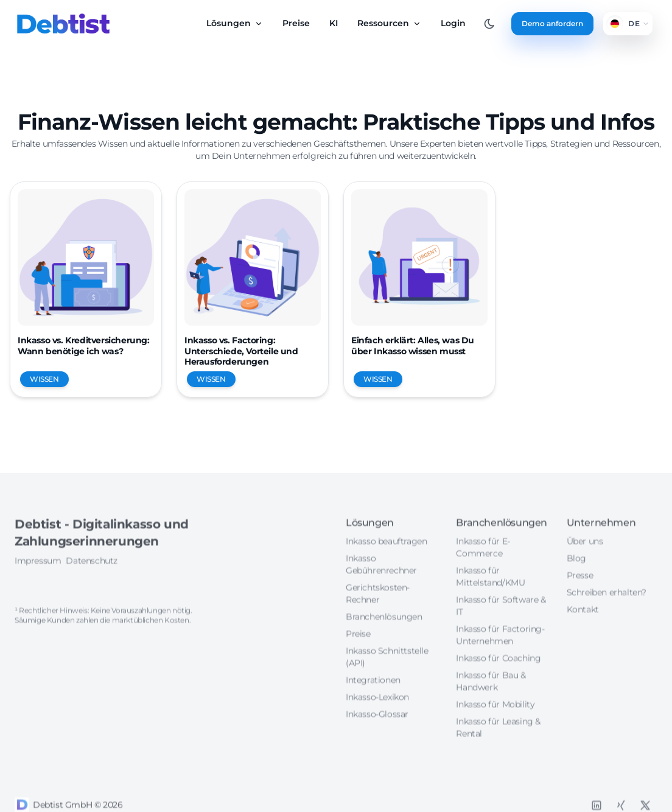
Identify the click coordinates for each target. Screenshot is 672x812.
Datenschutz (92, 603)
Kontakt (583, 652)
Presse (580, 618)
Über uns (585, 584)
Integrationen (373, 723)
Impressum (38, 603)
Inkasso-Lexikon (377, 740)
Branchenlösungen (384, 659)
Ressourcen (389, 23)
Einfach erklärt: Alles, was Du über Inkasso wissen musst (413, 346)
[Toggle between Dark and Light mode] (489, 24)
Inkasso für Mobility (495, 747)
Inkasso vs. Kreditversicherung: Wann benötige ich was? (84, 346)
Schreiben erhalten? (607, 635)
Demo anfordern (552, 23)
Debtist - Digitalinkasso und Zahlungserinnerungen (102, 575)
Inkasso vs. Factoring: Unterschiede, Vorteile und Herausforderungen (241, 351)
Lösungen (235, 23)
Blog (576, 601)
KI (334, 23)
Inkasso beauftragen (386, 584)
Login (453, 23)
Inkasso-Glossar (377, 757)
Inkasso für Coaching (498, 701)
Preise (296, 23)
